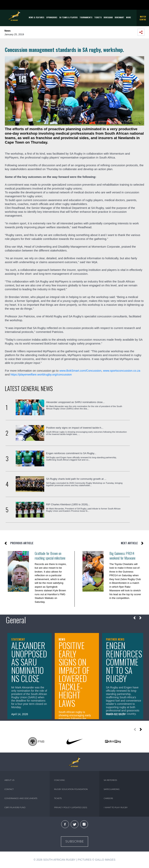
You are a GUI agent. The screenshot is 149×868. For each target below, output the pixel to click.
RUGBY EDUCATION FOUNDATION (71, 789)
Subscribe (74, 841)
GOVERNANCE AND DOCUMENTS (21, 798)
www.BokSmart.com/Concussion (80, 371)
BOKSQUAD (108, 17)
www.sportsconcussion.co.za (122, 371)
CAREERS (108, 798)
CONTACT (9, 789)
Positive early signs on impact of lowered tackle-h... (75, 428)
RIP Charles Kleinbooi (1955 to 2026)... (68, 504)
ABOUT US (9, 780)
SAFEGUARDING (112, 789)
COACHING (60, 780)
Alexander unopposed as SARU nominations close (29, 662)
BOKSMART (119, 17)
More (129, 17)
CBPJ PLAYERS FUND (15, 807)
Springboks (52, 17)
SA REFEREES (110, 780)
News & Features (36, 17)
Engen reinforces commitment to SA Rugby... (71, 453)
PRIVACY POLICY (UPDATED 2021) (71, 807)
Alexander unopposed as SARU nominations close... (75, 402)
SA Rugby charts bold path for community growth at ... (76, 479)
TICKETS (98, 17)
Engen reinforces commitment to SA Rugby (124, 662)
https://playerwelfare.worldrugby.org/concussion (41, 374)
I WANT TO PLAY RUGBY (116, 807)
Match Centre (143, 18)
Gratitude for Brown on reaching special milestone (50, 556)
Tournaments (86, 17)
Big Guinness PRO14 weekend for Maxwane (122, 556)
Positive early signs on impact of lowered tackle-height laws (74, 674)
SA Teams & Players (68, 17)
